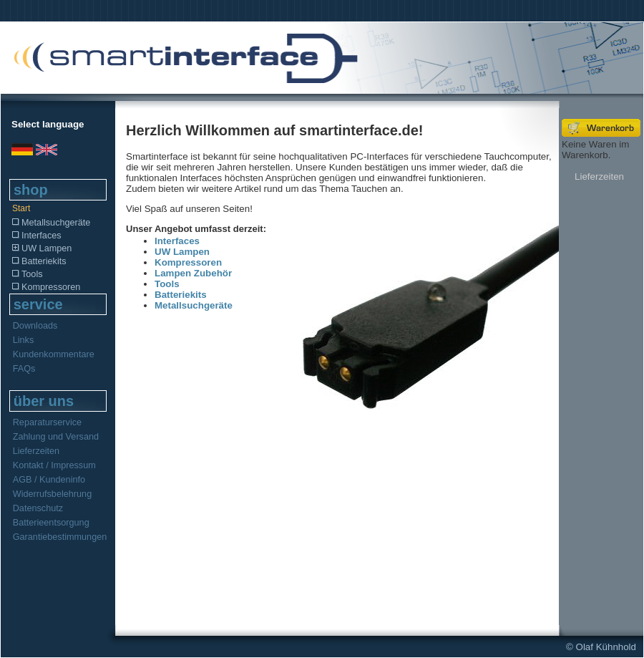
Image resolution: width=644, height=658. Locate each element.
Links (24, 340)
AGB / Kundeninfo (49, 480)
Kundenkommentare (54, 354)
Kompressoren (45, 287)
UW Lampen (41, 248)
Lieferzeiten (36, 451)
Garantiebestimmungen (60, 537)
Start (21, 208)
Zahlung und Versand (56, 437)
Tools (27, 274)
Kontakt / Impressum (54, 465)
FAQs (24, 369)
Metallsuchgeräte (50, 223)
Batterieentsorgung (51, 523)
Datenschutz (38, 508)
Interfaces (36, 236)
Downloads (35, 326)
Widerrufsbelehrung (52, 494)
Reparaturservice (47, 422)
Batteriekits (39, 261)
